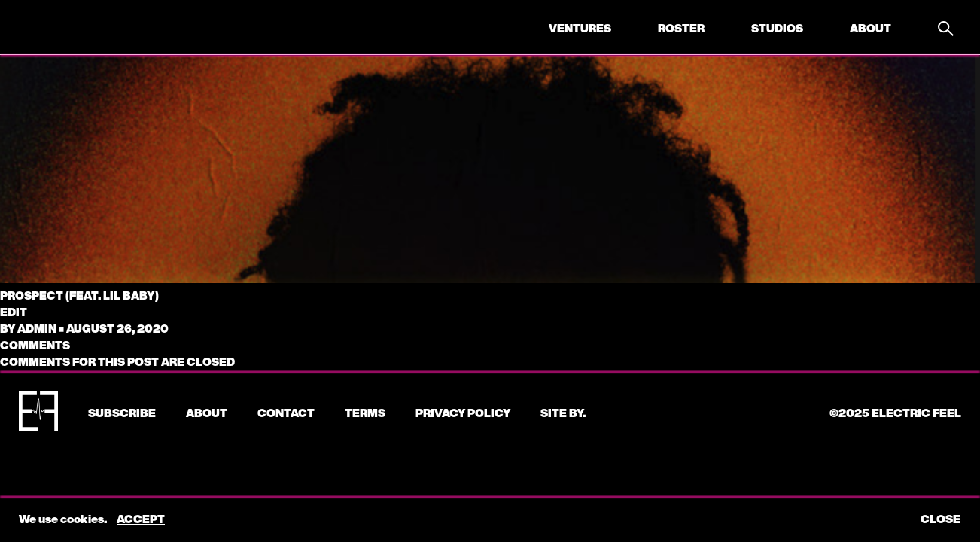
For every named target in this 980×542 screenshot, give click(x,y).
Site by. (563, 413)
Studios (777, 28)
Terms (365, 413)
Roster (681, 28)
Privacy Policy (463, 413)
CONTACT (286, 413)
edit (14, 312)
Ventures (580, 28)
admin (37, 328)
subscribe (122, 413)
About (870, 28)
